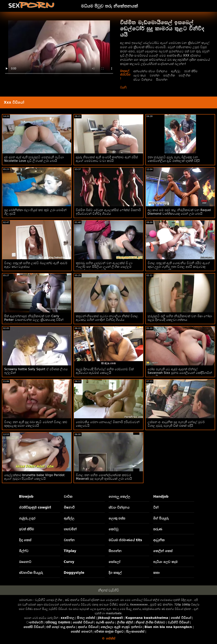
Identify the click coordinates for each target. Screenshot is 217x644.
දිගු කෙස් (25, 540)
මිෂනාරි (69, 507)
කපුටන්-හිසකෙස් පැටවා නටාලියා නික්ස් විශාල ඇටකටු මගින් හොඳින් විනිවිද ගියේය (107, 318)
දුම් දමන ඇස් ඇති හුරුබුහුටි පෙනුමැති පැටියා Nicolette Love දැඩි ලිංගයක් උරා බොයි (34, 159)
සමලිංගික (171, 75)
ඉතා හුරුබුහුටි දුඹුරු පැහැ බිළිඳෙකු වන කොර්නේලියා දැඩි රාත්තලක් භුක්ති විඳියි (174, 159)
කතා (156, 573)
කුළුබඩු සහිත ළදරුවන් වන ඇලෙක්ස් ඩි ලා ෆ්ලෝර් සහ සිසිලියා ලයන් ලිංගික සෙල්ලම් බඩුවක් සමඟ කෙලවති (104, 267)
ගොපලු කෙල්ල (119, 497)
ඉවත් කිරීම (194, 71)
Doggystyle (74, 573)
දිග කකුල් (115, 573)
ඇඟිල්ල (178, 71)
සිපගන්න (163, 79)
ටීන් (156, 507)
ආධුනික (159, 540)
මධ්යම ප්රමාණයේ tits (125, 540)
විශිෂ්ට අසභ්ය (119, 604)
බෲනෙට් (25, 562)
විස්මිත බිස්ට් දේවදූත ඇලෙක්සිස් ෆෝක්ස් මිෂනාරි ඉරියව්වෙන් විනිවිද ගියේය (108, 212)
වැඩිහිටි (40, 600)
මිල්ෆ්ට (24, 551)
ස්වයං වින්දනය (143, 79)
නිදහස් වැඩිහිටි (108, 590)
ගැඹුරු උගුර (27, 518)
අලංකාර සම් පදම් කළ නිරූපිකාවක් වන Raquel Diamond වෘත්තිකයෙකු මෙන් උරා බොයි (179, 212)
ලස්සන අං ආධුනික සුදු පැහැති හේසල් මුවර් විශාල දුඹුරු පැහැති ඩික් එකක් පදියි (176, 424)
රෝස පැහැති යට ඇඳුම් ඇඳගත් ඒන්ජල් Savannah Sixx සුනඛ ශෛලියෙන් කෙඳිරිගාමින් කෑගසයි (180, 373)
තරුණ (158, 529)
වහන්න (156, 75)
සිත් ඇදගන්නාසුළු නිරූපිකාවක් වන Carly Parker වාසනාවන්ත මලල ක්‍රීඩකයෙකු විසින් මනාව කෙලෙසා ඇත (34, 320)
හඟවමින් (70, 529)
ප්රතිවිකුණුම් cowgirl (35, 507)
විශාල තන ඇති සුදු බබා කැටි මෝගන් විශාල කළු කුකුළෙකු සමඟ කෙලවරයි (36, 424)
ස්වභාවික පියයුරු (31, 573)
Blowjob (26, 497)
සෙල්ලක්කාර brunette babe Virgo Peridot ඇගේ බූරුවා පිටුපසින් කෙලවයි (34, 477)
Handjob (161, 497)
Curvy (69, 562)
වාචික (68, 497)
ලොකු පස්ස (117, 518)
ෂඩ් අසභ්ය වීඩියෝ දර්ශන (82, 600)
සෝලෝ (114, 562)
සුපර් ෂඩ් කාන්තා (161, 604)
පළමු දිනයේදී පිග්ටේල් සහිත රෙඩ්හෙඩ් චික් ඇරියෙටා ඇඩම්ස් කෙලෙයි (105, 371)
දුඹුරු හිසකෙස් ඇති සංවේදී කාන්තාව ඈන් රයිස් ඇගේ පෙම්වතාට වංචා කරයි (107, 159)
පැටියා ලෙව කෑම (165, 562)
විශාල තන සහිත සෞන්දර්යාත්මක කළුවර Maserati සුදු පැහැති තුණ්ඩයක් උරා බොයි (104, 477)
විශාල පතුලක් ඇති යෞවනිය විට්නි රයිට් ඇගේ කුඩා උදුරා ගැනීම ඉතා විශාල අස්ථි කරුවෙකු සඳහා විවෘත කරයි (179, 267)
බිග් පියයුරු (161, 518)
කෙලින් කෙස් (163, 551)
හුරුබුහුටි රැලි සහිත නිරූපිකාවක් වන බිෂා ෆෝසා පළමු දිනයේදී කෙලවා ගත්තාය (180, 318)
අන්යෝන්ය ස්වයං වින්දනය (151, 71)
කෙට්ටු (113, 529)
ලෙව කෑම (140, 75)
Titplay (70, 551)
